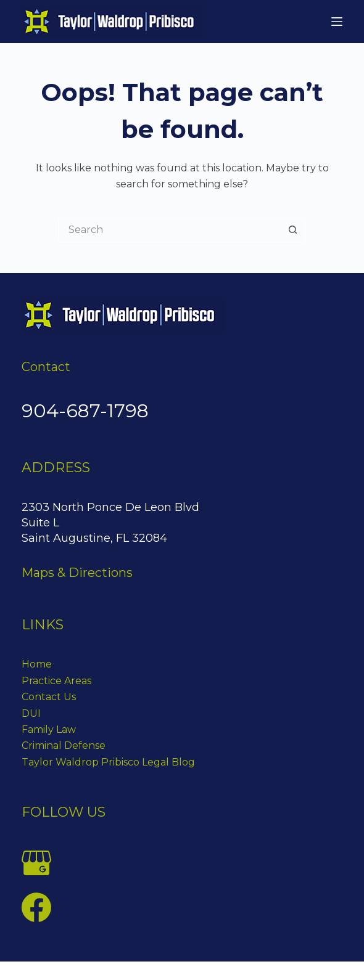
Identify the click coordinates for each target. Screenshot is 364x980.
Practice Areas (56, 681)
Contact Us (49, 697)
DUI (31, 713)
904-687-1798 (85, 411)
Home (37, 664)
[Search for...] (170, 230)
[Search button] (293, 230)
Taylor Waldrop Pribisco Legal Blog (108, 762)
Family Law (49, 729)
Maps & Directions (77, 573)
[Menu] (337, 22)
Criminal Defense (64, 745)
